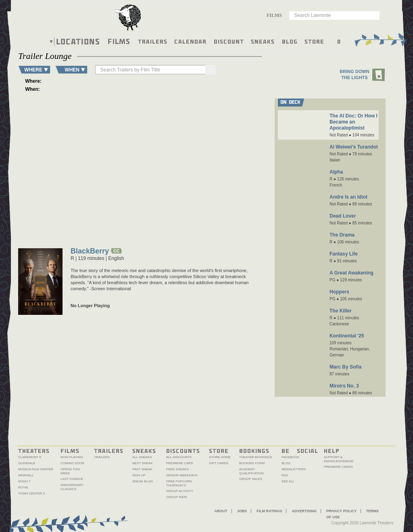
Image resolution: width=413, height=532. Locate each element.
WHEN (72, 70)
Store (314, 41)
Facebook (290, 457)
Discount (229, 41)
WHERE (33, 70)
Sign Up (139, 475)
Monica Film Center (36, 469)
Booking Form (252, 463)
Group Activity (180, 491)
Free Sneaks (177, 469)
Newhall (26, 475)
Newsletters (294, 469)
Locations (78, 42)
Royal (24, 487)
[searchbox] (146, 70)
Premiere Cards (338, 467)
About (221, 511)
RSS (285, 475)
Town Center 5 (31, 493)
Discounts (183, 450)
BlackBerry (90, 252)
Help (332, 450)
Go (378, 15)
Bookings (254, 450)
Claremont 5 (30, 457)
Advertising (304, 511)
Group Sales (251, 479)
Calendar (190, 41)
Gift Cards (219, 463)
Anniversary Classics (72, 487)
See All (288, 481)
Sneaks (263, 41)
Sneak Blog (143, 481)
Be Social (300, 450)
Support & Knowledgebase (339, 459)
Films (119, 41)
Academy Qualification (251, 471)
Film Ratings (269, 511)
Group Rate (177, 497)
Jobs (242, 511)
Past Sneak (142, 469)
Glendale (27, 463)
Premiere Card (180, 463)
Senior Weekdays (182, 475)
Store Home (220, 457)
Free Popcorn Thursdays (179, 483)
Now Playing (72, 457)
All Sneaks (142, 457)
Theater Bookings (256, 457)
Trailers (153, 41)
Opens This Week (70, 471)
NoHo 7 (24, 481)
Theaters (34, 450)
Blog (290, 41)
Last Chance (72, 479)
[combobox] (277, 15)
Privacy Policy (341, 511)
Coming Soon (72, 463)
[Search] (200, 70)
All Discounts (179, 457)
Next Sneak (143, 463)
